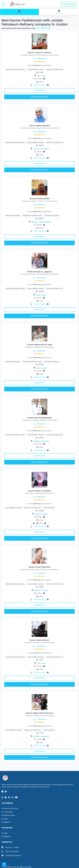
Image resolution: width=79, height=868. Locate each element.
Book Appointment (39, 97)
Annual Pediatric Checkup (36, 69)
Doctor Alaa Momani (39, 640)
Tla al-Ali (45, 590)
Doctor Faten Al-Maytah (39, 491)
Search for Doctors (11, 808)
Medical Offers (9, 815)
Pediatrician (41, 59)
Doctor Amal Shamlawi (39, 567)
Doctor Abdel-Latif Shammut (40, 713)
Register (7, 822)
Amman (36, 149)
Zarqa (39, 295)
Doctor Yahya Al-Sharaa (40, 52)
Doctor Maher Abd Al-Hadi (40, 345)
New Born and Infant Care (55, 69)
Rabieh (45, 514)
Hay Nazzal (45, 736)
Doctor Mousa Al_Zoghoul (39, 272)
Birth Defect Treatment (52, 216)
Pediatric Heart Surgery (13, 216)
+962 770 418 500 (43, 28)
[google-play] (6, 792)
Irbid (39, 76)
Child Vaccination (49, 508)
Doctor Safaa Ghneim (40, 126)
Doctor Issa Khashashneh (39, 418)
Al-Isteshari (45, 149)
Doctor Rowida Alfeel (40, 199)
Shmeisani (45, 441)
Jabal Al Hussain (45, 222)
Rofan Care (17, 4)
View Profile (40, 91)
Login (6, 819)
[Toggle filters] (4, 864)
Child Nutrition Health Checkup (15, 69)
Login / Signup (69, 4)
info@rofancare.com (13, 855)
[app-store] (3, 792)
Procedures (8, 812)
